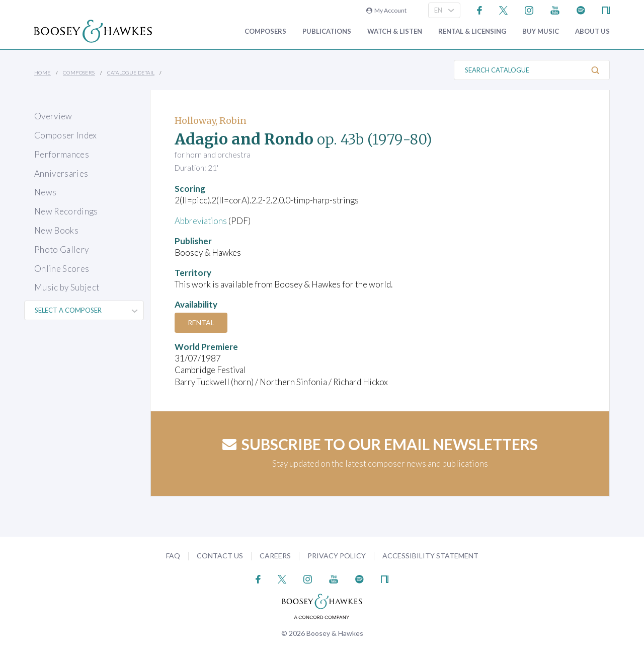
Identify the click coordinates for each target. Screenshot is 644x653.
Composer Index (66, 135)
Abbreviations (201, 221)
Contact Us (220, 556)
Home (43, 72)
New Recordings (66, 211)
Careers (275, 556)
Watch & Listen (395, 31)
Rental (201, 322)
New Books (56, 230)
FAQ (173, 556)
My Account (386, 10)
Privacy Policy (337, 556)
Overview (53, 116)
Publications (327, 31)
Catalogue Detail (131, 72)
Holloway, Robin (211, 121)
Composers (265, 31)
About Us (592, 31)
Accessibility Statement (430, 556)
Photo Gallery (61, 249)
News (45, 192)
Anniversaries (61, 173)
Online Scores (62, 269)
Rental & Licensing (472, 31)
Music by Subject (67, 287)
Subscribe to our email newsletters (380, 444)
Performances (62, 154)
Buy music (541, 31)
